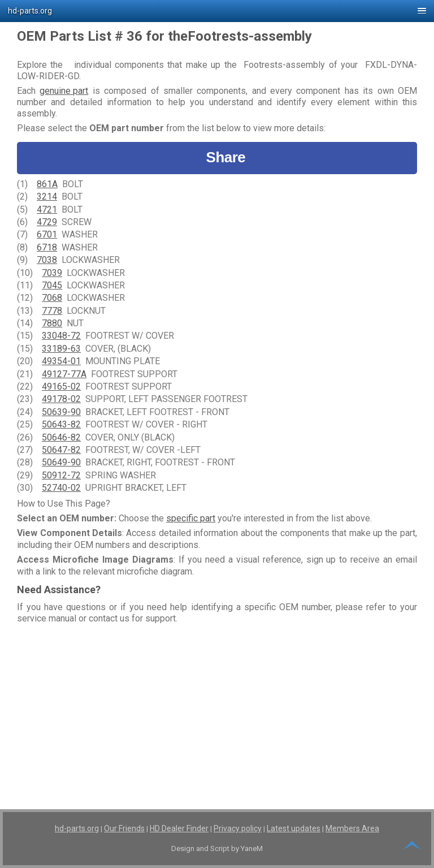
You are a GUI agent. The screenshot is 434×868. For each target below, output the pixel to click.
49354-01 (61, 361)
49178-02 (61, 399)
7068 (52, 298)
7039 (52, 273)
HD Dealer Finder (179, 828)
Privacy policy (238, 828)
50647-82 (61, 450)
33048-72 (61, 336)
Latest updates (294, 828)
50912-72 (61, 475)
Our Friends (124, 828)
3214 (47, 197)
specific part (191, 518)
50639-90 (61, 412)
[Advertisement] (217, 707)
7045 (52, 285)
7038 (47, 260)
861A (47, 184)
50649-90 (61, 462)
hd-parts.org (77, 828)
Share (217, 157)
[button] (217, 11)
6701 (47, 234)
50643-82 (61, 424)
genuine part (64, 91)
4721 (47, 210)
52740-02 (61, 488)
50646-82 (61, 437)
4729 (47, 222)
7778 (52, 311)
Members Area (352, 828)
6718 (47, 247)
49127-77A (64, 374)
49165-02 (61, 387)
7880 (52, 323)
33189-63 (61, 349)
